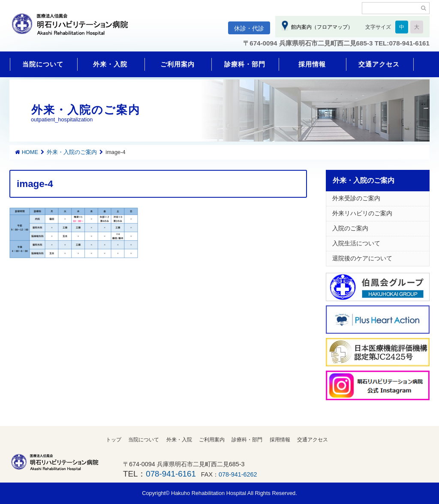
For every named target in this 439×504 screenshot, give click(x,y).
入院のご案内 (350, 228)
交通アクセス (379, 64)
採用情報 (312, 64)
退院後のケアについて (362, 258)
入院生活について (356, 243)
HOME (30, 152)
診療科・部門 (245, 64)
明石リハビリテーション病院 (74, 29)
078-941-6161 (171, 474)
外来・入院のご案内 (72, 152)
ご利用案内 (177, 64)
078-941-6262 (238, 474)
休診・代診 (249, 28)
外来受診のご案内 (356, 198)
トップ (114, 440)
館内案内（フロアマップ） (320, 27)
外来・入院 (110, 64)
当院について (43, 64)
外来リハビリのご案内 (362, 213)
